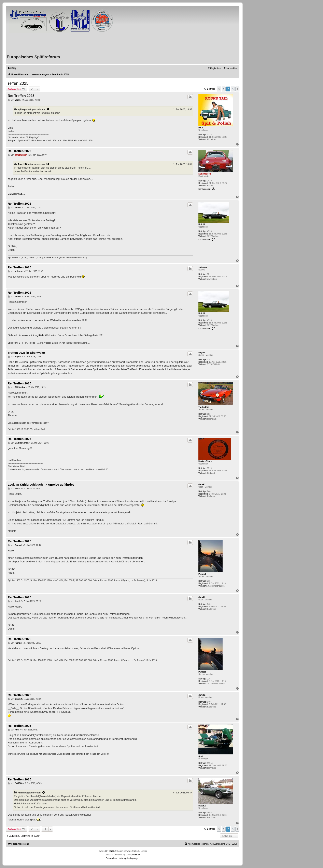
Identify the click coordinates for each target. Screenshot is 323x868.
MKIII (201, 128)
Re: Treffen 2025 (21, 96)
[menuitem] (12, 68)
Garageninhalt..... (16, 194)
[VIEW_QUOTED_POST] (48, 109)
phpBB (112, 851)
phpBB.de (136, 855)
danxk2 (202, 484)
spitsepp (22, 109)
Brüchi (202, 224)
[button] (219, 89)
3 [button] (233, 89)
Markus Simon (205, 461)
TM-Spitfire (204, 407)
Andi (201, 756)
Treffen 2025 (17, 83)
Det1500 (202, 806)
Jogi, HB (22, 164)
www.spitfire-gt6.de (33, 335)
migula (202, 353)
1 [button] (224, 89)
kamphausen (205, 174)
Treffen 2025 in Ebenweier (26, 353)
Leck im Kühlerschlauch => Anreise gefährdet (41, 484)
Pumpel (202, 574)
